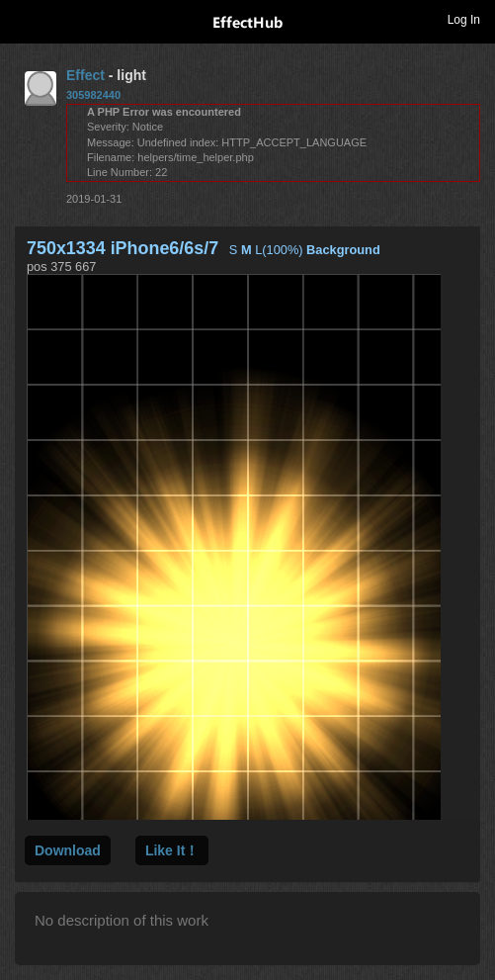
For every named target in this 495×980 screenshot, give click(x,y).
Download (68, 850)
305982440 (93, 95)
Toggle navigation (24, 19)
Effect (85, 75)
